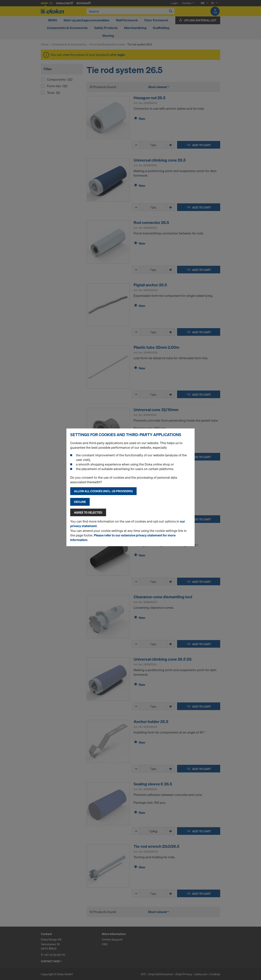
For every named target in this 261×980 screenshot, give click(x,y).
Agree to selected (88, 512)
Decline (80, 502)
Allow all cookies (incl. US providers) (103, 491)
